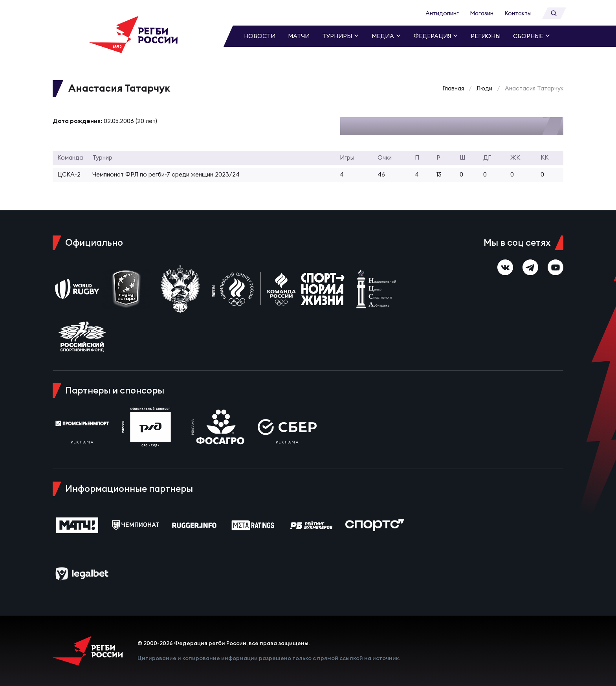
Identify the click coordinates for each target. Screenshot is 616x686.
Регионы (486, 36)
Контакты (518, 13)
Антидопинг (442, 13)
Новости (260, 36)
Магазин (482, 13)
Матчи (299, 36)
